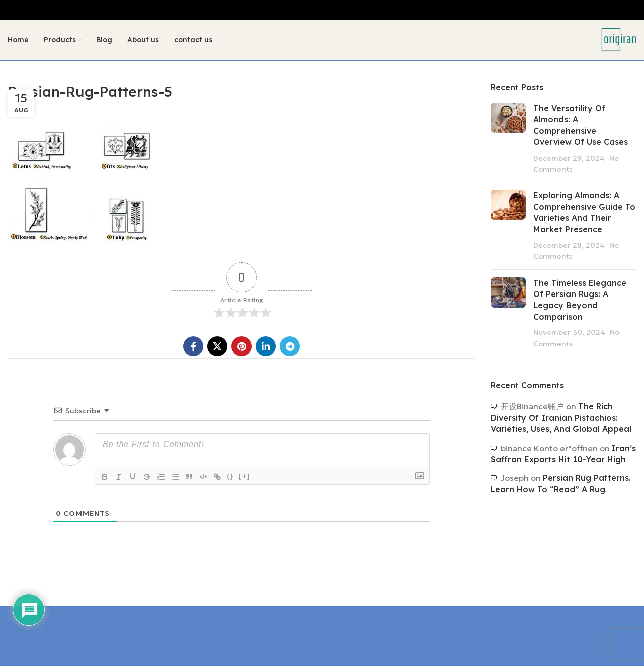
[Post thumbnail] (508, 138)
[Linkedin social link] (266, 347)
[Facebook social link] (193, 347)
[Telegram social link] (290, 347)
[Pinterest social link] (242, 347)
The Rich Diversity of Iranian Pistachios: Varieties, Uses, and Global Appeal (561, 418)
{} (230, 476)
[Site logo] (619, 39)
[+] (245, 476)
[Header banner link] (322, 10)
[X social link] (217, 347)
